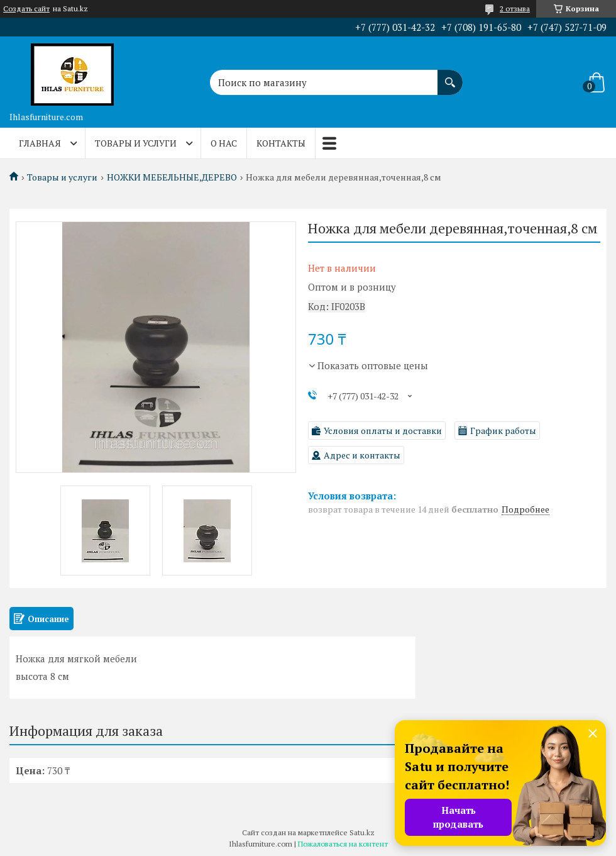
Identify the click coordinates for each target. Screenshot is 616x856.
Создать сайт (26, 9)
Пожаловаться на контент (343, 844)
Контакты (281, 143)
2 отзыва (515, 8)
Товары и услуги (136, 143)
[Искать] (450, 76)
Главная (40, 143)
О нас (224, 143)
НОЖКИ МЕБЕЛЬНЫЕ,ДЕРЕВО (172, 177)
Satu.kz (362, 832)
